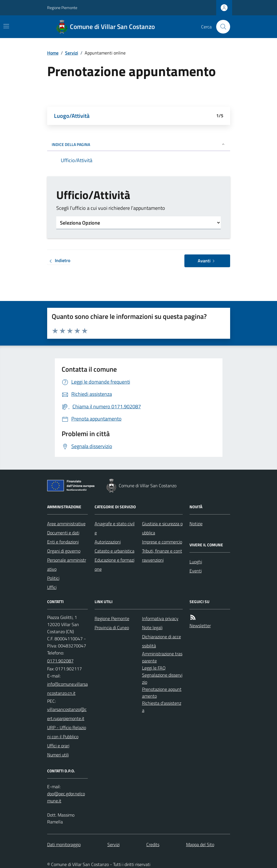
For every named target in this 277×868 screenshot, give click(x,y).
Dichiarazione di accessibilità (162, 641)
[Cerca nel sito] (221, 27)
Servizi (72, 53)
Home (53, 53)
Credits (153, 844)
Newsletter (200, 626)
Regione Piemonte (62, 8)
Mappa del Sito (200, 844)
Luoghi (196, 562)
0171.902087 (60, 661)
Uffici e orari (58, 746)
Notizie (196, 524)
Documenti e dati (63, 533)
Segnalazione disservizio (162, 678)
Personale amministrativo (67, 564)
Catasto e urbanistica (114, 551)
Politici (53, 578)
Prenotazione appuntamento (162, 693)
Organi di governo (64, 551)
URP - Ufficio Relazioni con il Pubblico (67, 732)
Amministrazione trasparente (162, 657)
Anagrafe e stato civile (115, 528)
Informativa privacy (160, 618)
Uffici (52, 587)
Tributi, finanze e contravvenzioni (162, 555)
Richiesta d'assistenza (162, 707)
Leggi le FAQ (154, 668)
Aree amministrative (66, 524)
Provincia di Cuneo (112, 628)
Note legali (152, 628)
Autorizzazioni (108, 542)
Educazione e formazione (114, 564)
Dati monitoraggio (64, 844)
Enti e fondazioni (63, 542)
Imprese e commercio (162, 542)
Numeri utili (58, 755)
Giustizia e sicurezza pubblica (162, 528)
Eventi (196, 571)
